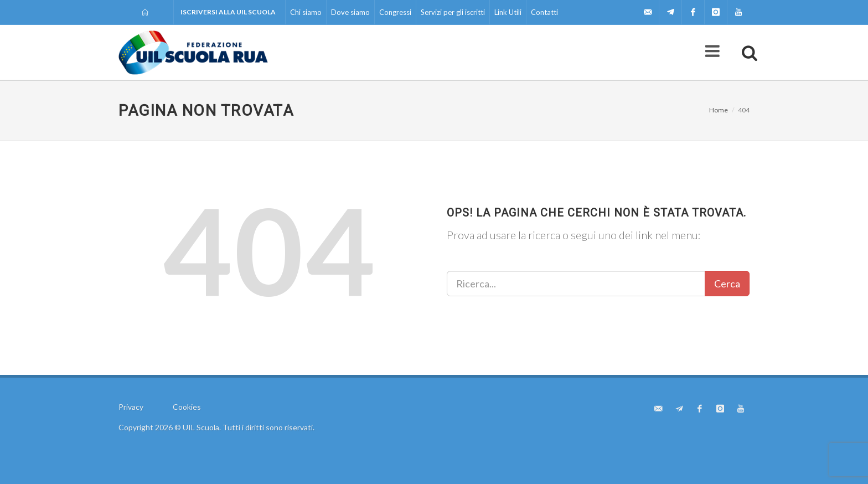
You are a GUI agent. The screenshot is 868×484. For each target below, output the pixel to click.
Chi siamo (306, 12)
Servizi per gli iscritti (453, 12)
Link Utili (508, 12)
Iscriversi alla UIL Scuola (228, 12)
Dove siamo (350, 12)
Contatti (544, 12)
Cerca (727, 284)
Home (719, 110)
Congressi (395, 12)
